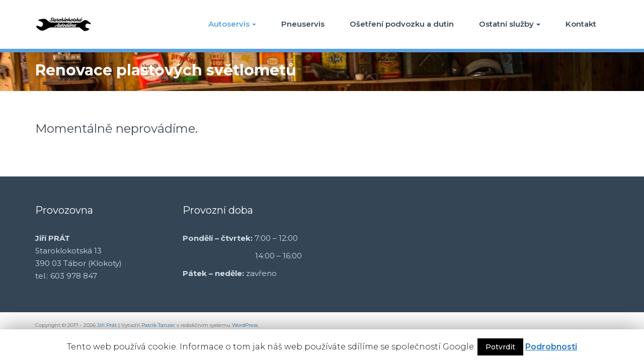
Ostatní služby (510, 24)
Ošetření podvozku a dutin (402, 24)
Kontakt (581, 24)
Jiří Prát (107, 325)
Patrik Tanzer (158, 325)
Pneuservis (303, 24)
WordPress (245, 325)
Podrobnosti (551, 347)
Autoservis (232, 24)
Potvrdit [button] (500, 347)
